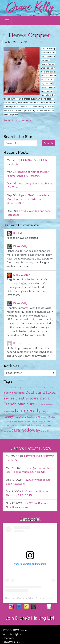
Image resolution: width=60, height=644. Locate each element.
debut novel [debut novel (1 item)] (40, 405)
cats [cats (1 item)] (30, 388)
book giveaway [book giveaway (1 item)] (21, 388)
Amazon (34, 607)
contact (49, 607)
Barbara (18, 344)
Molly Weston (22, 275)
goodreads (26, 607)
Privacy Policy (11, 642)
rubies (41, 607)
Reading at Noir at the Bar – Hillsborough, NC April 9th (29, 174)
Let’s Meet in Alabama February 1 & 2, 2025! (28, 494)
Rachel (18, 233)
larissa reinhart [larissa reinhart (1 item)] (18, 421)
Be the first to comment (18, 121)
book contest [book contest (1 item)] (9, 388)
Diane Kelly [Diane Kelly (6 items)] (28, 411)
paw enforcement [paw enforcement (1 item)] (39, 421)
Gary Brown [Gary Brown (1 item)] (32, 417)
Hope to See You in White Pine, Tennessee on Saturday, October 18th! (28, 199)
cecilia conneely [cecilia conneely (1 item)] (39, 388)
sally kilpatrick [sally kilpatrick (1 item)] (33, 425)
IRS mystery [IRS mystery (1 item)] (42, 417)
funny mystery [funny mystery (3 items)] (15, 417)
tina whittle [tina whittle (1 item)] (46, 431)
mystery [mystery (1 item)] (28, 421)
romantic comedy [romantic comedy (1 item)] (19, 425)
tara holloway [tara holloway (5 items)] (26, 430)
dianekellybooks (28, 598)
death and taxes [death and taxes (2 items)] (14, 393)
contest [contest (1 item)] (50, 388)
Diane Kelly (20, 247)
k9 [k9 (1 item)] (49, 417)
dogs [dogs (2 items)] (45, 411)
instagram (11, 607)
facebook (19, 607)
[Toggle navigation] (7, 21)
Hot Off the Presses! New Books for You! (27, 505)
